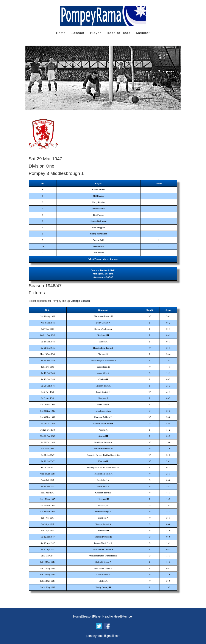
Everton (102, 342)
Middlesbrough (102, 411)
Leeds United (102, 392)
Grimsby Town (102, 386)
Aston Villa (102, 373)
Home (61, 33)
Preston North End (102, 423)
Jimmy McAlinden (98, 234)
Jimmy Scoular (98, 209)
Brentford (102, 518)
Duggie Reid (98, 240)
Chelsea (102, 379)
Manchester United (102, 549)
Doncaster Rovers (94, 455)
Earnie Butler (98, 190)
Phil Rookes (98, 196)
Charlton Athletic (102, 417)
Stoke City (102, 404)
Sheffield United (102, 537)
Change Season (80, 301)
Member (143, 33)
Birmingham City (94, 468)
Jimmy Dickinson (98, 221)
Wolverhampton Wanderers (102, 360)
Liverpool (102, 398)
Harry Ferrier (98, 202)
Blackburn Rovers (102, 316)
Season (78, 33)
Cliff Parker (98, 253)
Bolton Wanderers (102, 329)
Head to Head (119, 33)
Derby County (102, 323)
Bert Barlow (98, 246)
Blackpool (102, 335)
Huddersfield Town (102, 348)
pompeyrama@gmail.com (103, 636)
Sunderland (102, 367)
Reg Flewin (98, 215)
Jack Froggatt (98, 227)
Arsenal (102, 430)
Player (96, 33)
